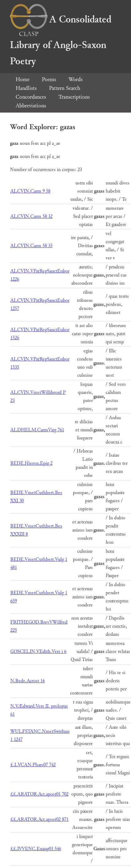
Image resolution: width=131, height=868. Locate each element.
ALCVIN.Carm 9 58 (30, 191)
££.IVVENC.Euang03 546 (36, 849)
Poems (49, 79)
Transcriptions (74, 97)
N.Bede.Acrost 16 (28, 681)
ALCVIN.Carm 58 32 (31, 216)
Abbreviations (31, 106)
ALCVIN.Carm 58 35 (31, 246)
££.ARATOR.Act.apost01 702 (39, 794)
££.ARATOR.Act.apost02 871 (39, 819)
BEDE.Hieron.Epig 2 (31, 463)
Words (76, 79)
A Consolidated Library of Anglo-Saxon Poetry (61, 40)
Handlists (26, 88)
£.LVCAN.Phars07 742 (33, 765)
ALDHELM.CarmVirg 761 (37, 430)
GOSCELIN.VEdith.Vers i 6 (38, 652)
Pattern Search (65, 88)
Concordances (31, 97)
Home (23, 79)
